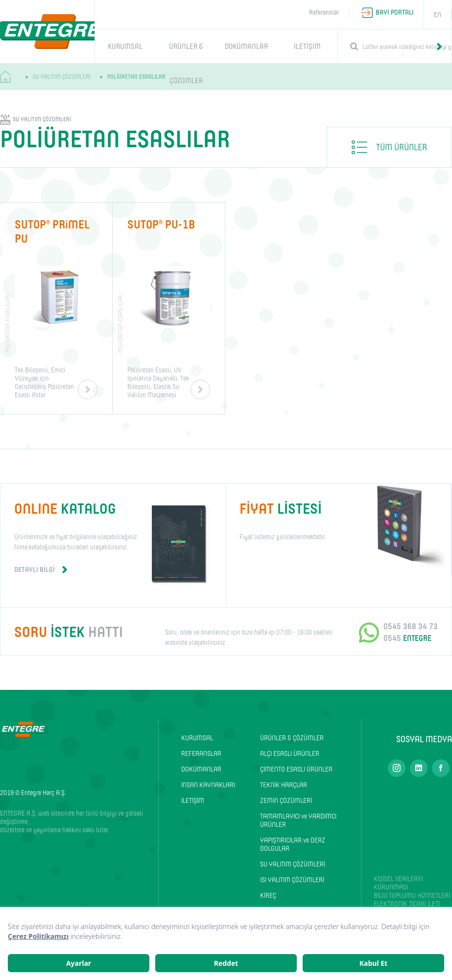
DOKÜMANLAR (246, 46)
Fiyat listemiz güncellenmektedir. (338, 519)
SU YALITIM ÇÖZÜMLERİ (62, 77)
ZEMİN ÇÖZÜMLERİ (286, 801)
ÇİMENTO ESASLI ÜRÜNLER (296, 769)
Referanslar (324, 12)
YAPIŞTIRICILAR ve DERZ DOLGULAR (293, 844)
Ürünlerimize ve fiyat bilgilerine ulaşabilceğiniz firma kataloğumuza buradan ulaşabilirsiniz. (113, 536)
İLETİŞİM (307, 46)
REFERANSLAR (201, 754)
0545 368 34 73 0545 (411, 632)
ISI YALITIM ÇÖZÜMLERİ (292, 880)
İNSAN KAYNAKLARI (208, 785)
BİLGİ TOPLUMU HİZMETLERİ (412, 896)
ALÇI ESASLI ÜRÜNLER (290, 754)
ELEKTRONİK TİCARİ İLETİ (407, 904)
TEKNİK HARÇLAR (284, 785)
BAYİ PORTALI (395, 12)
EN (438, 15)
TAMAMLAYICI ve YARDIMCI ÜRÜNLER (298, 820)
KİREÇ (268, 896)
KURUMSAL (125, 46)
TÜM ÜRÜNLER (402, 147)
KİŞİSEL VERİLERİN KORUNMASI (398, 883)
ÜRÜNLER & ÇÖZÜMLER (292, 738)
